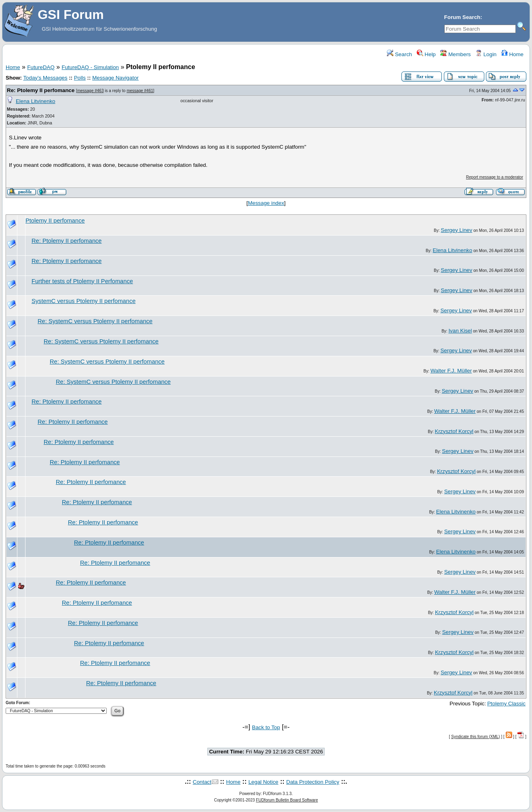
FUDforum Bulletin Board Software (287, 800)
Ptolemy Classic (506, 704)
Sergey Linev (456, 230)
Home (512, 54)
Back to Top (266, 727)
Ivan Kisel (460, 331)
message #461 (140, 91)
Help (426, 54)
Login (486, 54)
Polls (80, 78)
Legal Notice (263, 782)
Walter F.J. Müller (451, 371)
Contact (202, 782)
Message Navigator (115, 78)
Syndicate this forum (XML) (476, 737)
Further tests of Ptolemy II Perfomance (82, 281)
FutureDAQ (41, 67)
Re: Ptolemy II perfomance (41, 90)
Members (455, 54)
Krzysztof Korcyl (454, 431)
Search (399, 54)
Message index (266, 203)
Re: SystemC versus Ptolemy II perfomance (95, 321)
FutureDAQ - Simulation (90, 67)
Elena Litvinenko (36, 101)
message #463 (91, 91)
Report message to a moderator (495, 177)
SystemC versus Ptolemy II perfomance (83, 301)
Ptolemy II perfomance (55, 221)
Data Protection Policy (313, 782)
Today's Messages (45, 78)
